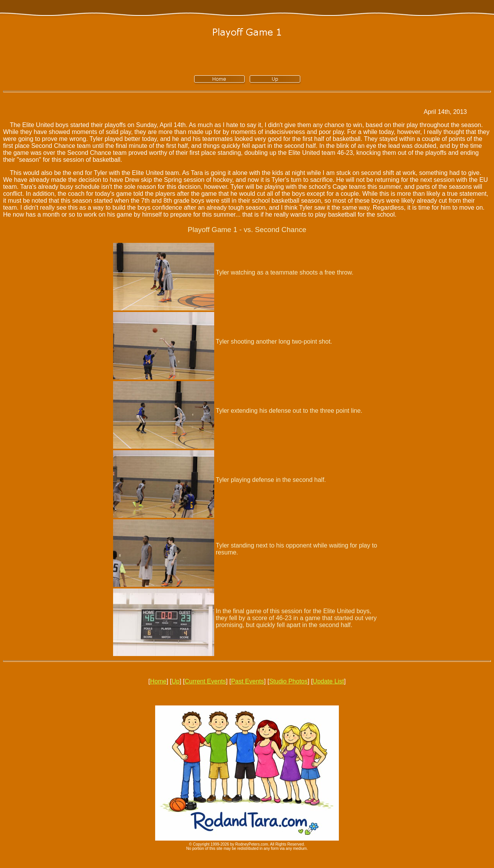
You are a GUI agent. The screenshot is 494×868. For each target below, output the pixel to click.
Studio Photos (288, 681)
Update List (328, 681)
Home (158, 681)
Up (176, 681)
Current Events (206, 681)
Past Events (248, 681)
